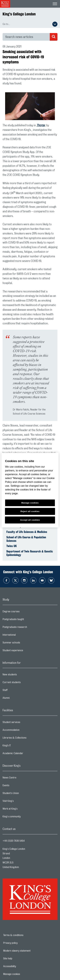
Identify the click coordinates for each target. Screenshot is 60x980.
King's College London (19, 14)
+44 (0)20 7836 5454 (14, 841)
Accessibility (21, 966)
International (22, 636)
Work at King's (23, 810)
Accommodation (24, 731)
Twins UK (12, 546)
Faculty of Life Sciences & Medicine (27, 532)
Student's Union (23, 794)
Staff (18, 691)
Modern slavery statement (28, 951)
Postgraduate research (28, 628)
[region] (30, 490)
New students (22, 675)
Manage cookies (23, 974)
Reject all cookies (30, 511)
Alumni (19, 699)
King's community (24, 817)
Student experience (26, 651)
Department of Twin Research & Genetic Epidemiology (30, 553)
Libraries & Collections (27, 739)
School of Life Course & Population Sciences (26, 539)
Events (19, 786)
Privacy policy (21, 943)
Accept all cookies (30, 520)
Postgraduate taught (26, 620)
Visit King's (21, 802)
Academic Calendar (26, 754)
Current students (24, 683)
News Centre (22, 778)
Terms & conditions (24, 935)
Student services (24, 723)
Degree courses (24, 612)
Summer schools (24, 643)
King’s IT (19, 746)
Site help (19, 959)
